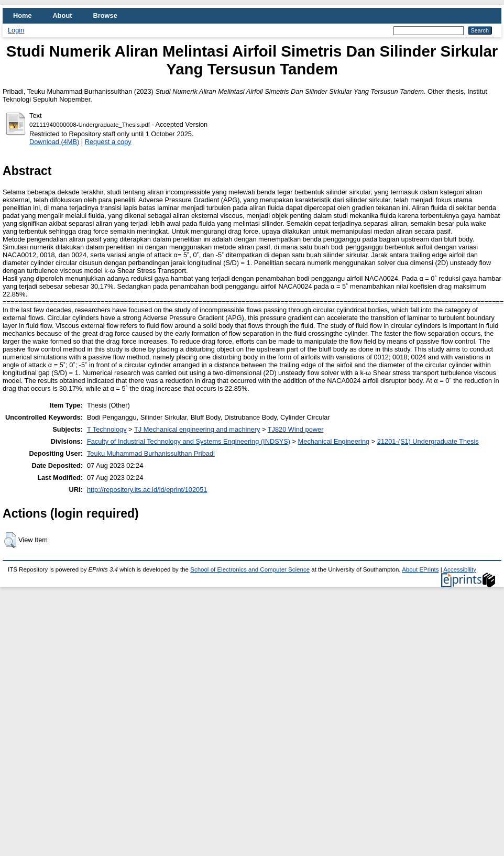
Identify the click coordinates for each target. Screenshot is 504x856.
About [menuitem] (63, 15)
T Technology (107, 429)
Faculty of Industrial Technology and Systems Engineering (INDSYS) (189, 441)
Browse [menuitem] (105, 15)
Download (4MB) (54, 142)
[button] (10, 540)
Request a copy (108, 142)
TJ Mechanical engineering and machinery (197, 429)
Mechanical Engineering (334, 441)
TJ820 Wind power (296, 429)
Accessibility (460, 569)
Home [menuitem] (23, 15)
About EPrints (420, 569)
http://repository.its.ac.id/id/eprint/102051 (147, 490)
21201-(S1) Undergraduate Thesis (428, 441)
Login (16, 30)
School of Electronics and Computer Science (250, 569)
